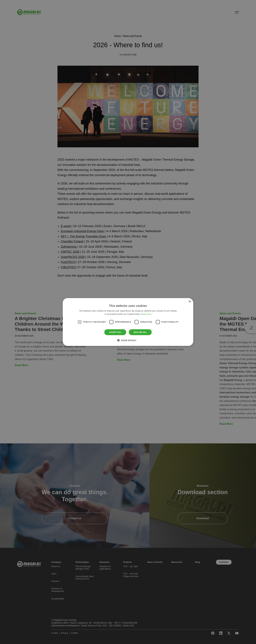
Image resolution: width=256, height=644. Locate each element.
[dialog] (128, 322)
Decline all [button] (140, 332)
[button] (128, 340)
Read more (146, 314)
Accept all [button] (115, 332)
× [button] (190, 302)
